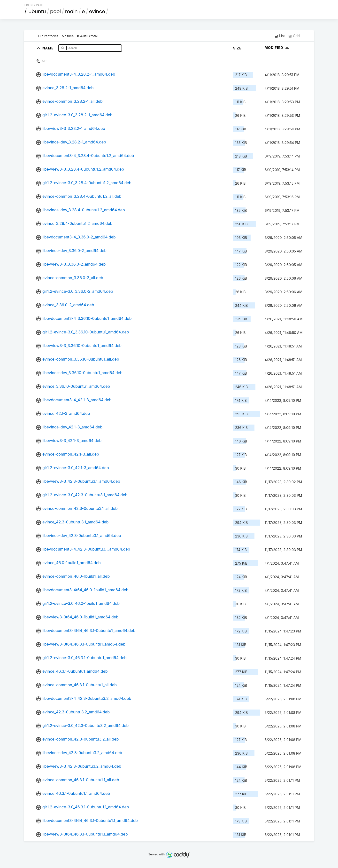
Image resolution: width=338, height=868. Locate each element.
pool (55, 11)
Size (237, 48)
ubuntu (37, 11)
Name (49, 48)
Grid (294, 36)
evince (97, 11)
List (280, 36)
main (71, 11)
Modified (277, 48)
